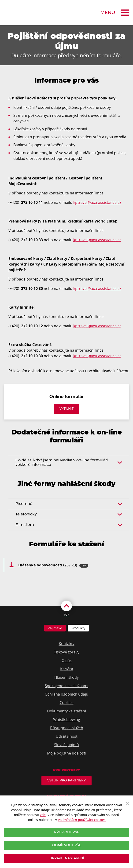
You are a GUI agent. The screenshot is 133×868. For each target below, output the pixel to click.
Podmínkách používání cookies (82, 820)
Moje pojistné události (67, 753)
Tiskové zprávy (67, 652)
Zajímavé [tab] (55, 628)
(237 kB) (53, 565)
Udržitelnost (67, 736)
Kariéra (67, 669)
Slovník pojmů (66, 745)
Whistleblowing (67, 719)
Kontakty (67, 644)
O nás (67, 660)
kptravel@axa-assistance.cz (97, 202)
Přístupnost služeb (67, 728)
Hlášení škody (66, 677)
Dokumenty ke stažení (66, 711)
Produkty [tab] (78, 628)
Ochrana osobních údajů (66, 694)
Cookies (67, 703)
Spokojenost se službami (66, 686)
